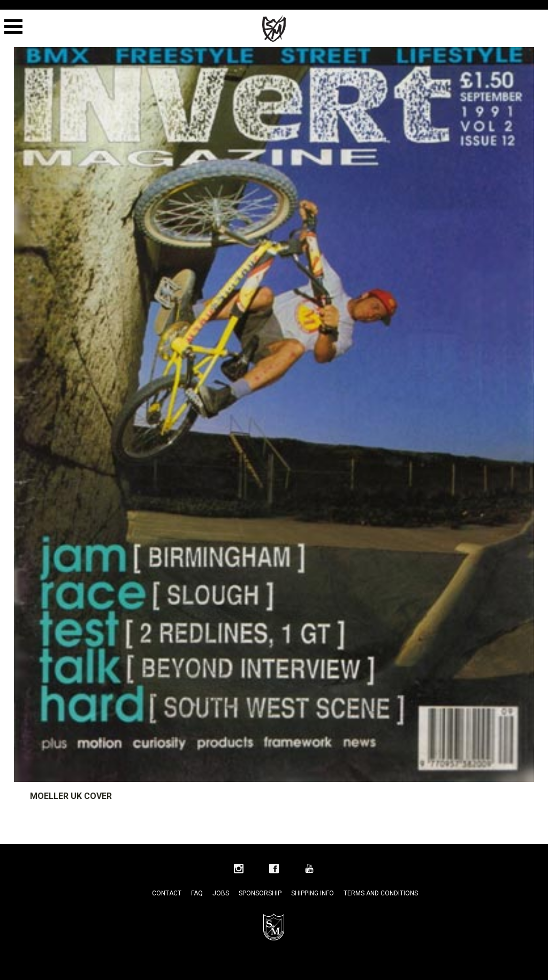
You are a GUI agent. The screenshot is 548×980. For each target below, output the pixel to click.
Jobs (221, 893)
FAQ (197, 893)
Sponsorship (260, 893)
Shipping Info (313, 893)
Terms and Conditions (381, 893)
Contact (167, 893)
